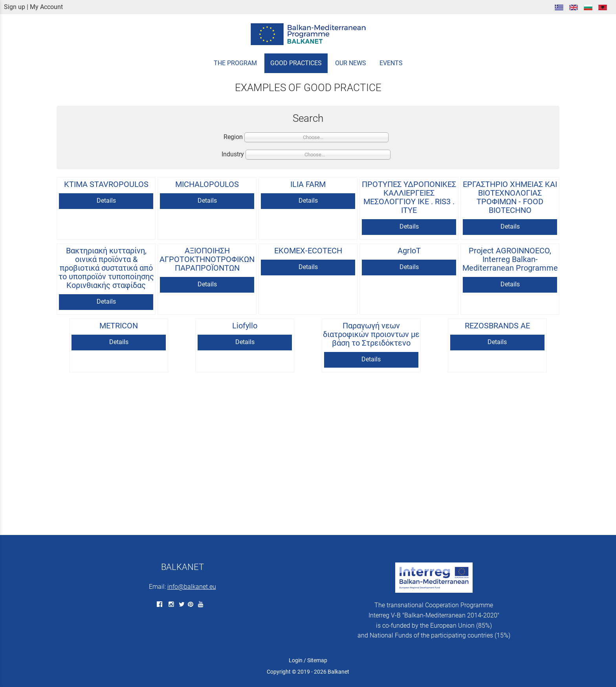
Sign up (15, 7)
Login (296, 660)
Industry (233, 154)
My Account (46, 7)
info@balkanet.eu (192, 587)
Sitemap (317, 660)
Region (233, 136)
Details (106, 201)
